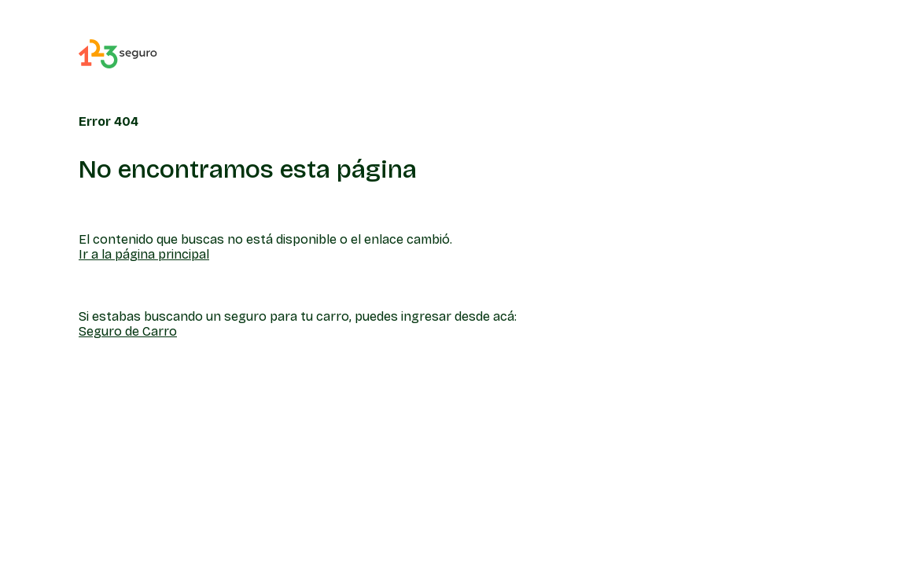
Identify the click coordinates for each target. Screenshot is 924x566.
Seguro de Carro (128, 331)
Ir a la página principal (144, 254)
